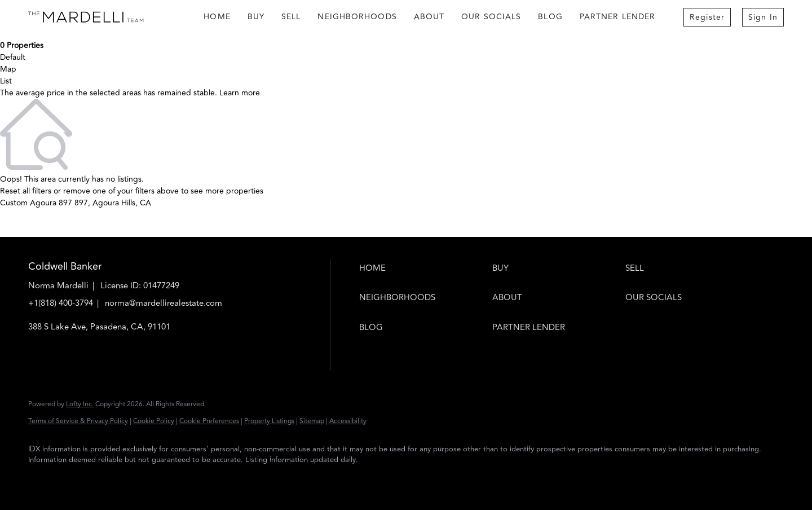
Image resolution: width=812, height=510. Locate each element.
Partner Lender (617, 17)
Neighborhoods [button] (357, 17)
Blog (550, 17)
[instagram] (74, 480)
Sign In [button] (763, 17)
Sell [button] (291, 17)
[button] (423, 269)
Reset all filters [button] (26, 191)
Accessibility (348, 421)
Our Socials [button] (491, 17)
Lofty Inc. (80, 404)
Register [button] (707, 17)
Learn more (240, 93)
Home (217, 17)
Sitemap (312, 421)
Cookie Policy (154, 421)
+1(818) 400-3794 (61, 303)
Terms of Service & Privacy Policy (78, 421)
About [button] (429, 17)
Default (13, 57)
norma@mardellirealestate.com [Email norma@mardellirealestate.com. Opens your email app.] (164, 303)
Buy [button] (256, 17)
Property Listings (269, 421)
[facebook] (42, 480)
